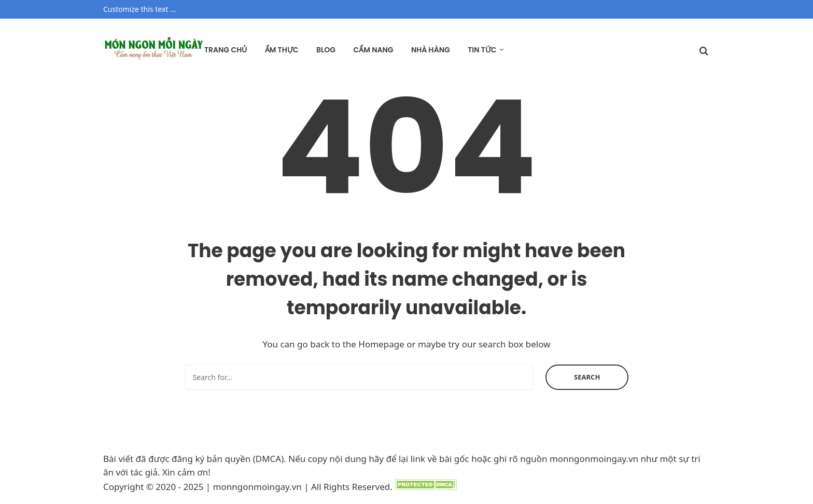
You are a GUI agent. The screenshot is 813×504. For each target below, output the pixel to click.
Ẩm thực (282, 50)
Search (587, 377)
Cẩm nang (373, 50)
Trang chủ (226, 50)
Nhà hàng (431, 50)
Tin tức (482, 50)
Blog (326, 50)
